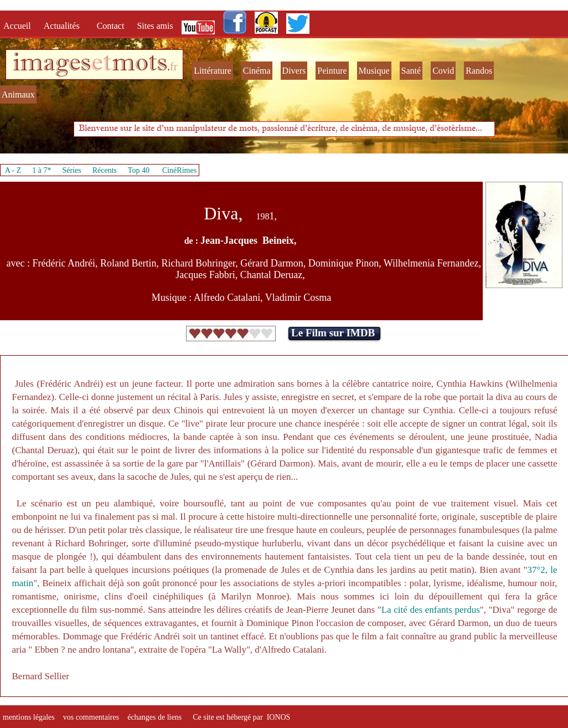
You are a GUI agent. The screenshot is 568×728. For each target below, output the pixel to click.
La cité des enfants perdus (431, 610)
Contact (112, 26)
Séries (72, 170)
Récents (105, 170)
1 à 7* (42, 170)
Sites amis (155, 26)
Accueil (19, 26)
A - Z (13, 170)
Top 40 (139, 170)
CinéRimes (179, 170)
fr (174, 66)
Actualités (65, 26)
